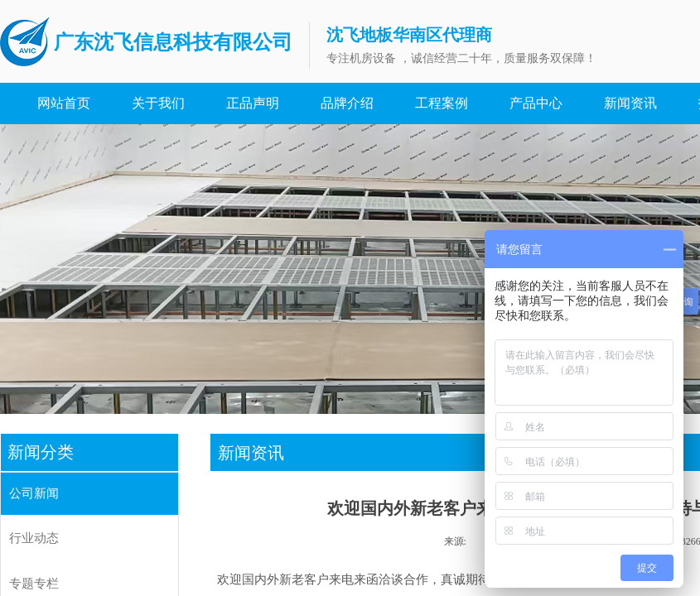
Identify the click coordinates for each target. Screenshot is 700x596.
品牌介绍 (347, 103)
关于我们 (158, 103)
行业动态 (34, 538)
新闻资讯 (630, 103)
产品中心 (536, 103)
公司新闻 (34, 493)
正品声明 (253, 103)
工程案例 (442, 103)
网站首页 (64, 103)
